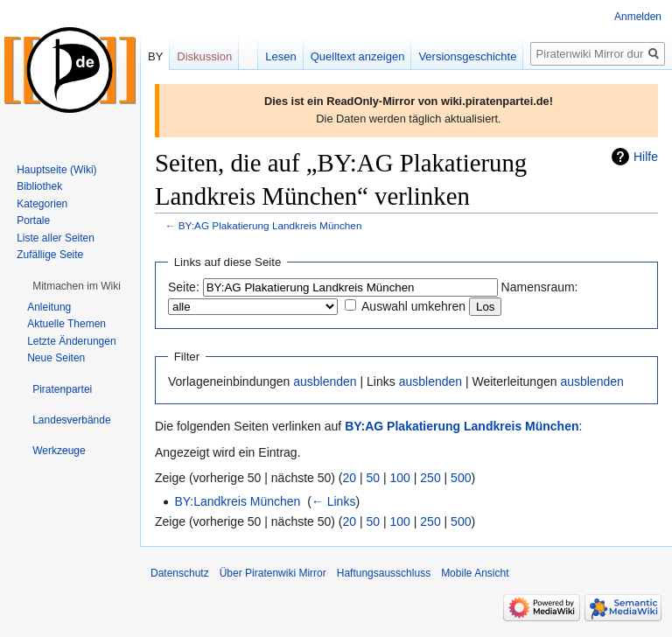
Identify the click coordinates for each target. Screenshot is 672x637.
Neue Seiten (56, 358)
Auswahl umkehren (413, 306)
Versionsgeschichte (467, 56)
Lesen (280, 56)
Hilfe (646, 157)
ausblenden (325, 381)
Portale (33, 220)
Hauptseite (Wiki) (56, 170)
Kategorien (42, 204)
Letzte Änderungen (71, 341)
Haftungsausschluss (384, 573)
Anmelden (638, 17)
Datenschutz (180, 573)
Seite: (184, 287)
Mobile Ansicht (475, 573)
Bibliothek (39, 186)
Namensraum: (540, 287)
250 (430, 478)
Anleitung (49, 307)
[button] (77, 286)
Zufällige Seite (50, 255)
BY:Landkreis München (237, 501)
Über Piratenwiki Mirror (273, 573)
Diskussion (204, 56)
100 (400, 478)
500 (461, 478)
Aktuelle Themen (66, 324)
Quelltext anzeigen (358, 56)
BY (155, 56)
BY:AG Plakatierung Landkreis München (270, 225)
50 (374, 478)
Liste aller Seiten (56, 238)
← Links (334, 501)
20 (350, 478)
